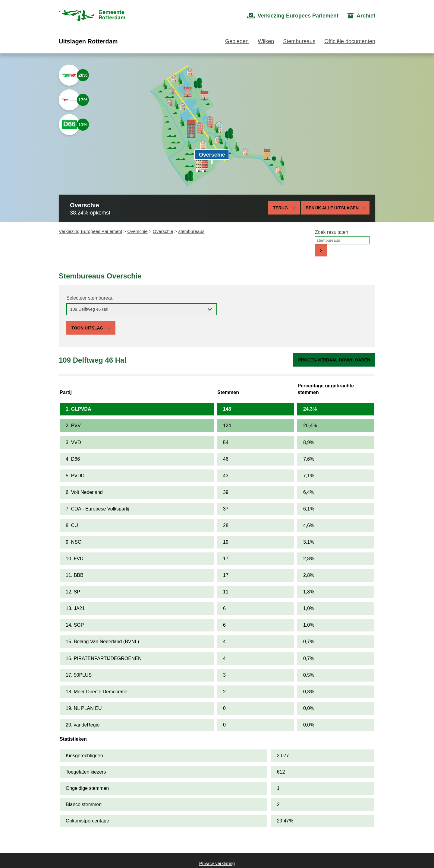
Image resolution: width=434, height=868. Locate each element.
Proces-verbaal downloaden (334, 360)
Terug (280, 208)
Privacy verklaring (217, 863)
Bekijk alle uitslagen (335, 208)
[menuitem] (293, 16)
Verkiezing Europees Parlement (90, 231)
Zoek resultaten (332, 232)
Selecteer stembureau (90, 298)
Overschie (137, 231)
